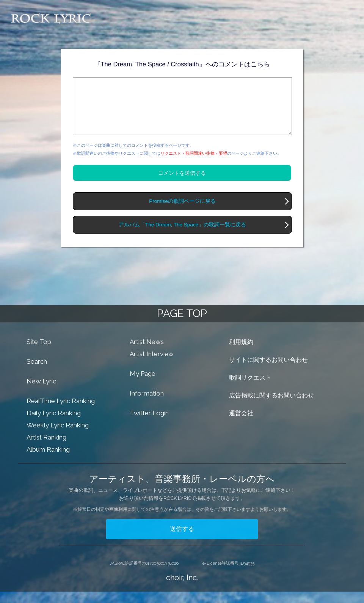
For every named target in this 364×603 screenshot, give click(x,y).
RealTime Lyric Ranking (61, 412)
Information (147, 405)
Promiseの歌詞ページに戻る (182, 213)
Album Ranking (48, 461)
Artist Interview (152, 365)
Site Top (39, 353)
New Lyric (41, 393)
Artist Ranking (46, 449)
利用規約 (241, 353)
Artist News (147, 353)
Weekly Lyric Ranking (58, 437)
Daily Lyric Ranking (54, 424)
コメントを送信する (182, 184)
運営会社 (241, 425)
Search (37, 373)
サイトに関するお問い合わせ (268, 371)
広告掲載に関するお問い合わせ (271, 407)
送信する (182, 540)
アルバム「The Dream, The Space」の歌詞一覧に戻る (182, 236)
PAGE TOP (182, 325)
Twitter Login (149, 424)
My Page (143, 385)
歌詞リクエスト (250, 389)
